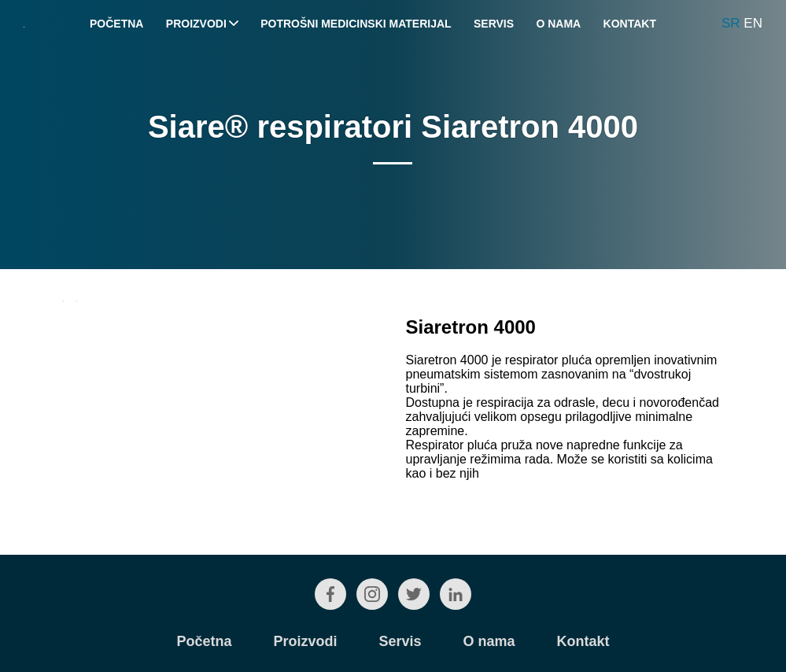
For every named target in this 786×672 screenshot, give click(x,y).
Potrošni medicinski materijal (356, 24)
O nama (558, 24)
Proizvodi (202, 24)
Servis (494, 24)
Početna (116, 24)
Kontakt (630, 24)
